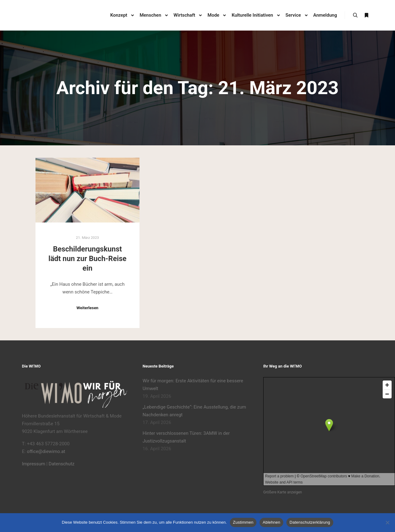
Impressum (33, 464)
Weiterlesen (87, 308)
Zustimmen (243, 522)
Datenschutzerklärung (310, 522)
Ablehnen (271, 522)
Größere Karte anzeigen (283, 492)
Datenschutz (62, 464)
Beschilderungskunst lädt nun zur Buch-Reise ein (87, 258)
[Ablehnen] (387, 522)
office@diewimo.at (46, 451)
